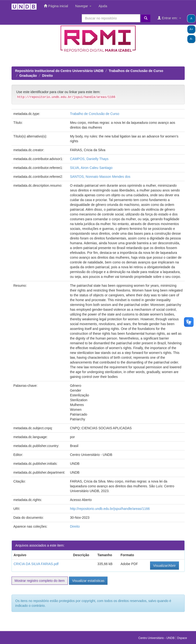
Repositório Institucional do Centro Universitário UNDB (59, 71)
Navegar (83, 6)
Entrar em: (169, 18)
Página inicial (56, 6)
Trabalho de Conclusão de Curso (95, 114)
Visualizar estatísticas (88, 581)
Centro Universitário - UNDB (157, 638)
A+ (191, 29)
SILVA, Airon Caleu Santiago (91, 168)
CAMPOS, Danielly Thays (89, 159)
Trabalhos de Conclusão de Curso (136, 71)
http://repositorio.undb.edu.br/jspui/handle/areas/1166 (110, 509)
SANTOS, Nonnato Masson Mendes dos (100, 177)
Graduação (28, 76)
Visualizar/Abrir (164, 566)
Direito (47, 76)
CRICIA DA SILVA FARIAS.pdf (36, 564)
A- (191, 39)
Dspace (182, 638)
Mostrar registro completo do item (40, 581)
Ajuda (103, 6)
